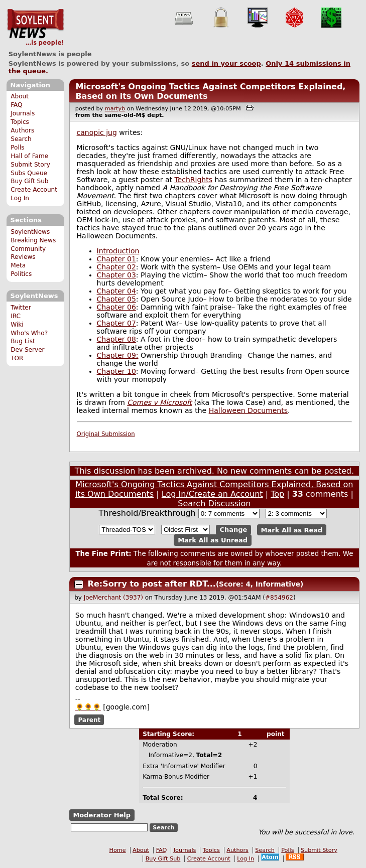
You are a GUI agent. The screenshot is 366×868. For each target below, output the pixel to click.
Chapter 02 (116, 267)
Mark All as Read (292, 530)
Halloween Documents (248, 410)
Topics (20, 122)
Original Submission (106, 434)
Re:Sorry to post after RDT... (152, 584)
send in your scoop (226, 63)
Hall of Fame (29, 156)
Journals (23, 113)
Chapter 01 (116, 259)
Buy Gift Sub (29, 181)
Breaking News (33, 240)
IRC (16, 316)
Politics (21, 274)
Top (277, 494)
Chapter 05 (116, 299)
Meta (18, 265)
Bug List (23, 341)
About (20, 96)
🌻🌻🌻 (88, 707)
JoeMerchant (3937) (113, 598)
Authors (22, 130)
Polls (17, 148)
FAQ (16, 105)
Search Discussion (214, 503)
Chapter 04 (116, 291)
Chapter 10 (116, 371)
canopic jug (97, 132)
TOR (17, 358)
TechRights (193, 180)
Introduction (118, 251)
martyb (115, 109)
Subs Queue (29, 173)
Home (118, 850)
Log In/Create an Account (212, 494)
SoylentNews (35, 28)
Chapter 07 (116, 323)
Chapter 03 (116, 275)
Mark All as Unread (213, 540)
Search (21, 139)
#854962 (279, 598)
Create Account (34, 190)
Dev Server (27, 350)
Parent (89, 720)
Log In (20, 198)
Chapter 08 (116, 339)
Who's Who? (29, 333)
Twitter (21, 308)
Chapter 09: (118, 355)
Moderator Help (102, 815)
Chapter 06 (116, 307)
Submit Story (30, 165)
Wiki (17, 325)
